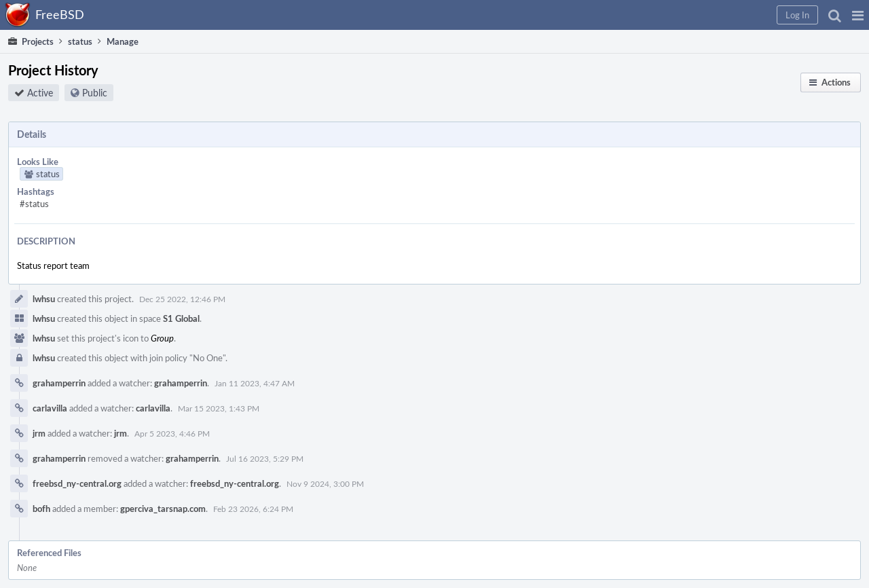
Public (95, 93)
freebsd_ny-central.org (77, 483)
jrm (39, 433)
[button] (858, 15)
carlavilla (50, 408)
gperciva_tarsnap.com (163, 509)
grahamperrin (59, 383)
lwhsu (44, 299)
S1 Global (181, 318)
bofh (41, 509)
